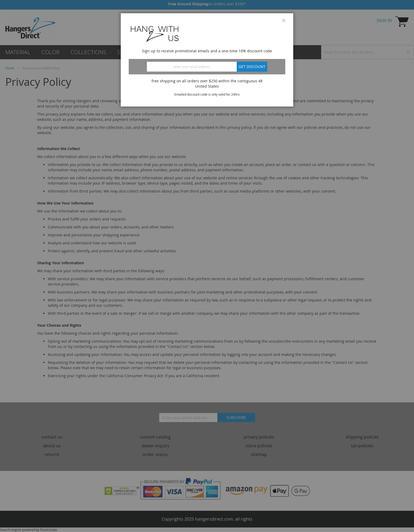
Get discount (252, 67)
